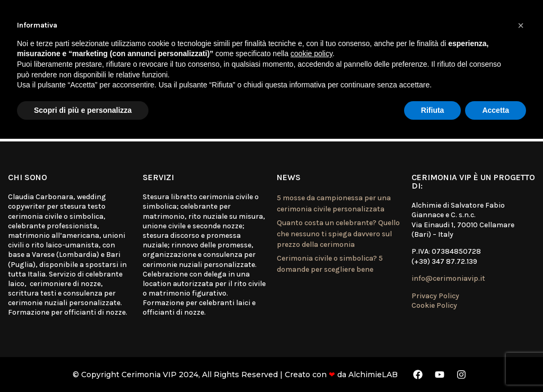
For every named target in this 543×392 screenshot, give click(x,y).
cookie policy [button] (312, 54)
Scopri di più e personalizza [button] (83, 110)
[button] (521, 25)
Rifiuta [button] (433, 110)
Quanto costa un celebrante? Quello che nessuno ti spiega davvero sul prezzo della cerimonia (338, 234)
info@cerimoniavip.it (448, 278)
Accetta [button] (496, 110)
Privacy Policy (435, 296)
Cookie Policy (434, 305)
